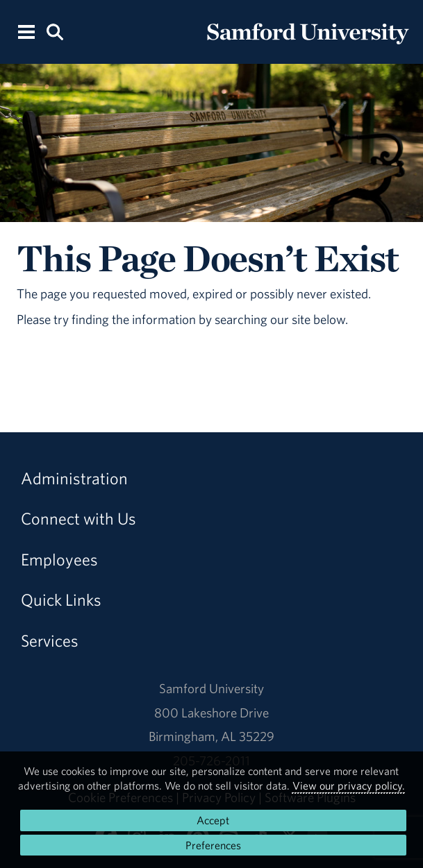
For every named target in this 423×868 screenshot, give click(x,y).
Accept (213, 820)
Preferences (213, 845)
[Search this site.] (55, 31)
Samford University (211, 688)
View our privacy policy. (349, 785)
